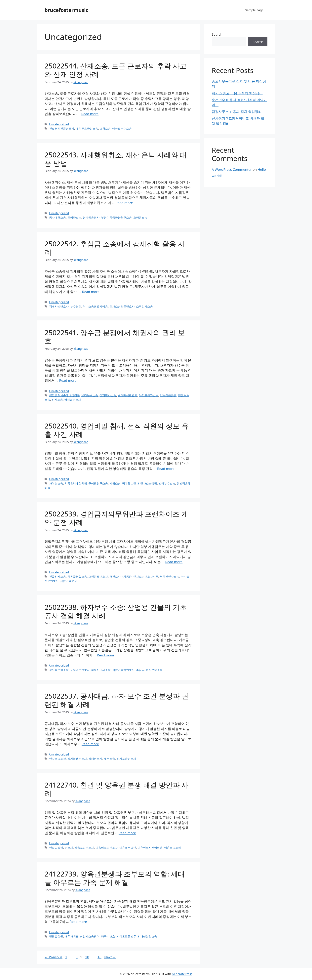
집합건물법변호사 (123, 670)
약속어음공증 (168, 395)
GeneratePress (182, 974)
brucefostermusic (66, 10)
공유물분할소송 (77, 576)
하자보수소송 (154, 670)
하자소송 (57, 400)
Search (217, 34)
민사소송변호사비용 (146, 576)
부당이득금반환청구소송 (116, 217)
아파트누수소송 (122, 128)
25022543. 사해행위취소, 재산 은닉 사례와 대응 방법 (116, 159)
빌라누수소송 (90, 395)
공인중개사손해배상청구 (64, 395)
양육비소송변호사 (107, 848)
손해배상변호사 (128, 395)
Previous (54, 957)
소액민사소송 (144, 306)
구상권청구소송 (98, 483)
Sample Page (254, 10)
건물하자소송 (58, 576)
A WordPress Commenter (232, 169)
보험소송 (105, 128)
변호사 (69, 848)
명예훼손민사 (91, 217)
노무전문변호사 (80, 670)
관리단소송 (74, 217)
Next (110, 957)
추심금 (140, 670)
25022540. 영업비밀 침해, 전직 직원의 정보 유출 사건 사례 (117, 430)
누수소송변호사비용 (95, 306)
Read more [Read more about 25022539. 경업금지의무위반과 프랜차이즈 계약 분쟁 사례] (174, 562)
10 (87, 957)
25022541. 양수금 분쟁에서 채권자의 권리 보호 (115, 337)
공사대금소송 (58, 217)
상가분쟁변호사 (77, 759)
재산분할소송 (149, 936)
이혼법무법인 (128, 848)
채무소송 (109, 759)
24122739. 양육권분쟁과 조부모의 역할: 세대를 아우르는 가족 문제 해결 (115, 878)
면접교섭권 (56, 848)
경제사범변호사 (59, 306)
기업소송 (115, 483)
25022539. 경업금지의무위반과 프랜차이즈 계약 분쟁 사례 (116, 518)
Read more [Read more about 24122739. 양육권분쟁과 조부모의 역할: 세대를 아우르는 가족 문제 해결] (78, 922)
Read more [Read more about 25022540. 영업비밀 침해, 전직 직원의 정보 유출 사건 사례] (166, 469)
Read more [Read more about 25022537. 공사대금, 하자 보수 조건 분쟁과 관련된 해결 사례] (90, 744)
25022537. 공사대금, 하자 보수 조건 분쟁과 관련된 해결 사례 (117, 700)
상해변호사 (95, 759)
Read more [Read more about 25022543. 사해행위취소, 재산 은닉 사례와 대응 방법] (124, 203)
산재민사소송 (108, 395)
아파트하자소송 (149, 395)
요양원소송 (140, 217)
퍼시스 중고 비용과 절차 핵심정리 (237, 93)
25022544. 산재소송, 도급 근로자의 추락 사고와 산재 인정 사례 (116, 70)
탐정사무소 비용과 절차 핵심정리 (237, 112)
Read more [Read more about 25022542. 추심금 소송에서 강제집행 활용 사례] (91, 292)
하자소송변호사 (126, 759)
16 (100, 957)
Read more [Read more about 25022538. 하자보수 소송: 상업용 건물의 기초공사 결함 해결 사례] (106, 655)
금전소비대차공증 (121, 576)
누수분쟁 (76, 306)
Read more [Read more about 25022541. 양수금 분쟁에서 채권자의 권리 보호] (68, 380)
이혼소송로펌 (173, 848)
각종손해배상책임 (76, 483)
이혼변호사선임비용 (150, 848)
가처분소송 (56, 483)
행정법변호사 (73, 400)
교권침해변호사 (98, 576)
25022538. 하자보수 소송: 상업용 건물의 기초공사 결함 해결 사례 (116, 611)
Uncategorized (59, 124)
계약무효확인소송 (87, 128)
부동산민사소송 (170, 576)
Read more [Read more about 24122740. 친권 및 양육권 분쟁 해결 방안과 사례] (127, 833)
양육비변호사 (109, 936)
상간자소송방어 (90, 936)
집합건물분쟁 (68, 581)
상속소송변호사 (84, 848)
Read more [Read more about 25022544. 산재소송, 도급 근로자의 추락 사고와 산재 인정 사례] (90, 114)
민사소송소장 (58, 759)
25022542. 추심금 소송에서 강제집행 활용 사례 (115, 248)
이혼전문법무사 (129, 936)
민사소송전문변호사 (122, 306)
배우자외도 (72, 936)
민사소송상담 (149, 483)
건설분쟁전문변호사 (62, 128)
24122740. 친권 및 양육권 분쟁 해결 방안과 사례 (117, 789)
